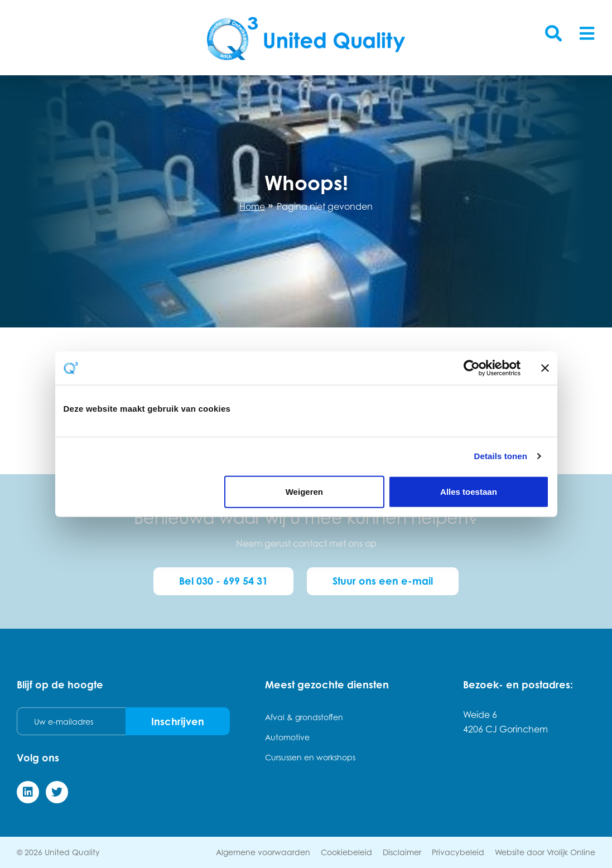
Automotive (287, 737)
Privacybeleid (458, 852)
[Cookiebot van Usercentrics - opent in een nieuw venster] (472, 368)
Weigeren (304, 491)
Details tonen (501, 456)
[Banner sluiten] (545, 368)
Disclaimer (402, 852)
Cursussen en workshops (310, 757)
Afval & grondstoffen (304, 717)
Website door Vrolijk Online (545, 852)
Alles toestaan (469, 491)
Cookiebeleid (346, 852)
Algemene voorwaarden (263, 852)
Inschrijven (178, 721)
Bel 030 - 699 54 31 (223, 581)
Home (252, 206)
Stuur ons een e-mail (383, 581)
